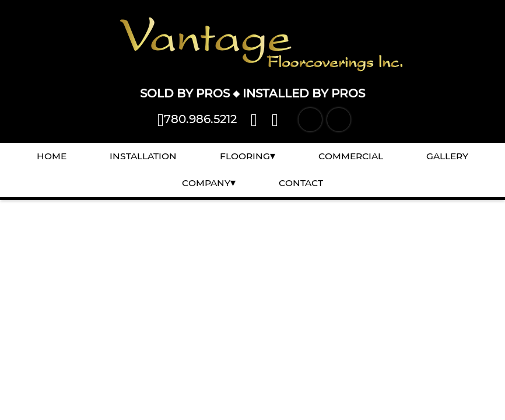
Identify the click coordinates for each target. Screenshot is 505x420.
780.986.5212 (197, 119)
